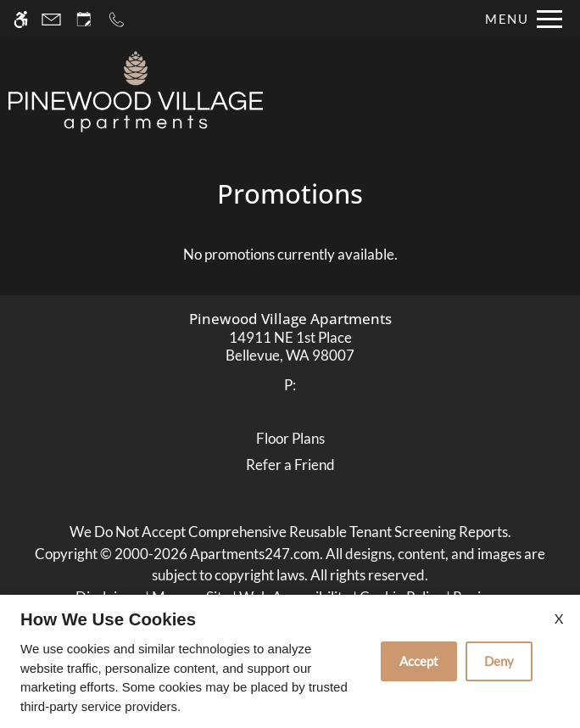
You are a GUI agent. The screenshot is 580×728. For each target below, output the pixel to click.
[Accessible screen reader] (21, 19)
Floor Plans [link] (290, 438)
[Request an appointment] (84, 19)
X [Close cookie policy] (559, 618)
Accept (419, 661)
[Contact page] (51, 19)
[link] (290, 347)
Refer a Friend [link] (290, 465)
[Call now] (117, 19)
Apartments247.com (255, 554)
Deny (499, 661)
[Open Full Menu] (519, 19)
